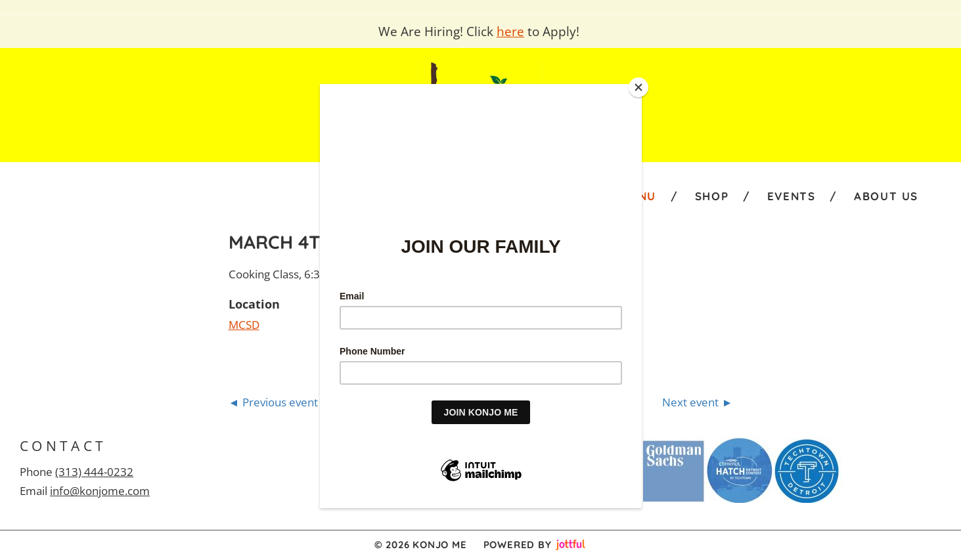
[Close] (638, 87)
